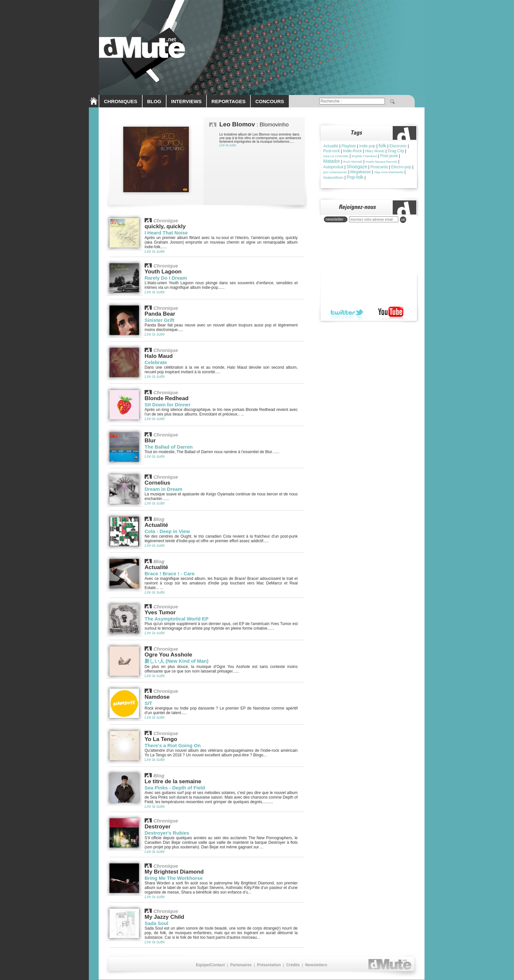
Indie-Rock (352, 151)
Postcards (379, 167)
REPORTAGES (228, 101)
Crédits (293, 965)
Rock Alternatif (353, 162)
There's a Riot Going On (173, 745)
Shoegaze (357, 167)
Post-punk (389, 156)
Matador (332, 161)
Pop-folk (355, 177)
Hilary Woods (375, 151)
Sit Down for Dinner (168, 405)
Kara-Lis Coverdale (336, 156)
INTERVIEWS (186, 101)
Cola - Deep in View (167, 531)
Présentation (269, 965)
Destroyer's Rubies (167, 833)
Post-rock (332, 151)
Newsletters (316, 965)
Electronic (398, 146)
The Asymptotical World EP (177, 619)
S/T (148, 703)
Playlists (349, 146)
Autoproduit (333, 167)
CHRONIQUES (121, 101)
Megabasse (361, 172)
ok (403, 220)
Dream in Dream (163, 489)
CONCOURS (270, 101)
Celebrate (156, 362)
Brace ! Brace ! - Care (170, 573)
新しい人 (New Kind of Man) (177, 661)
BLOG (154, 101)
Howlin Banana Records (381, 162)
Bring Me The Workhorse (174, 878)
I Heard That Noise (166, 233)
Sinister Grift (159, 320)
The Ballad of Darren (169, 447)
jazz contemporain (335, 172)
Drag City (396, 151)
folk (382, 146)
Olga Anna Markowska (389, 172)
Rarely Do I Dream (166, 278)
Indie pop (367, 146)
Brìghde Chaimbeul (364, 156)
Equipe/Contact (210, 965)
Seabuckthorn (333, 178)
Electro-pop (401, 167)
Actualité (331, 146)
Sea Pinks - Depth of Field (175, 788)
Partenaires (241, 965)
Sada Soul (157, 923)
